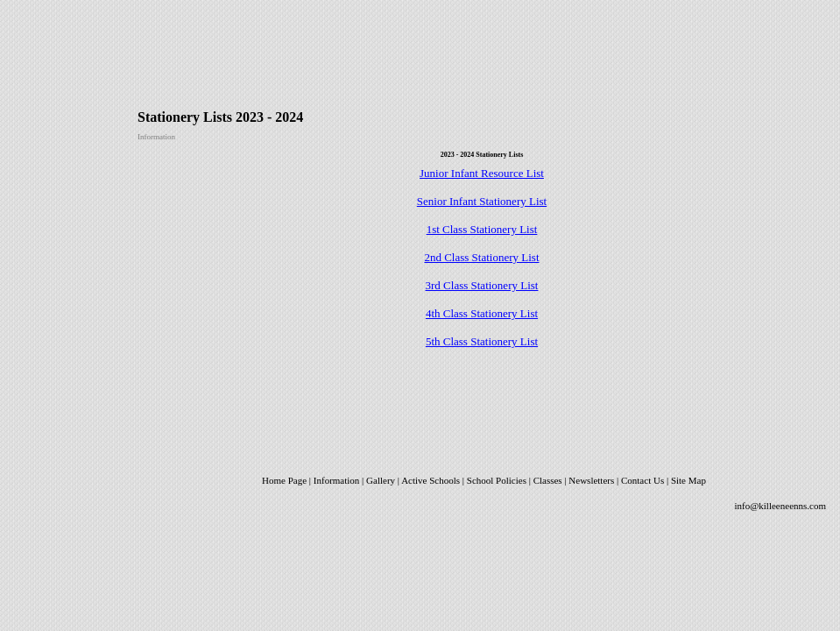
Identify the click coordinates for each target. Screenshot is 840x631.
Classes (548, 480)
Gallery (381, 480)
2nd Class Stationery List (481, 257)
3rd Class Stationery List (482, 285)
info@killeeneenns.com (780, 506)
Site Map (688, 480)
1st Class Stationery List (482, 229)
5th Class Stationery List (482, 341)
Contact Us (642, 480)
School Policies (497, 480)
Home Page (284, 480)
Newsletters (593, 480)
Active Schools (431, 480)
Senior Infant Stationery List (482, 201)
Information (337, 480)
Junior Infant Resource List (482, 173)
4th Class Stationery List (482, 313)
